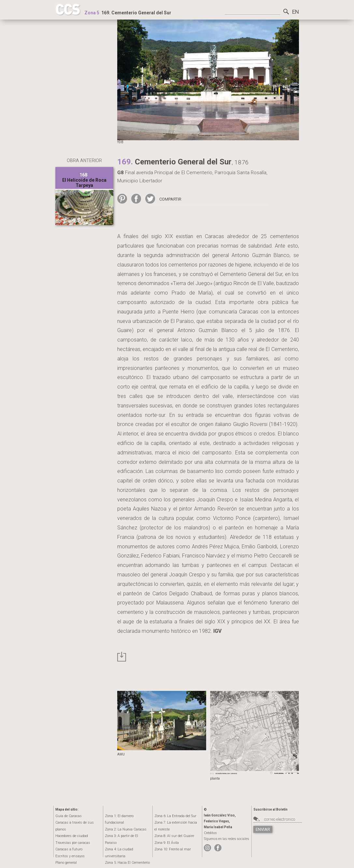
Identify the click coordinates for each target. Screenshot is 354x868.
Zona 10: (171, 849)
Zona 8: (172, 836)
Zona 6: (173, 816)
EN (295, 12)
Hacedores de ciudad (71, 829)
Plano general (65, 855)
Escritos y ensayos (69, 849)
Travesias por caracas (71, 836)
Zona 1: (127, 816)
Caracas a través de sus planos (78, 822)
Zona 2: (124, 822)
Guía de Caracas (67, 816)
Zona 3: (126, 829)
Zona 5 (92, 13)
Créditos (210, 833)
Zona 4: (127, 836)
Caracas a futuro (67, 842)
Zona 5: (125, 842)
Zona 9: (165, 842)
